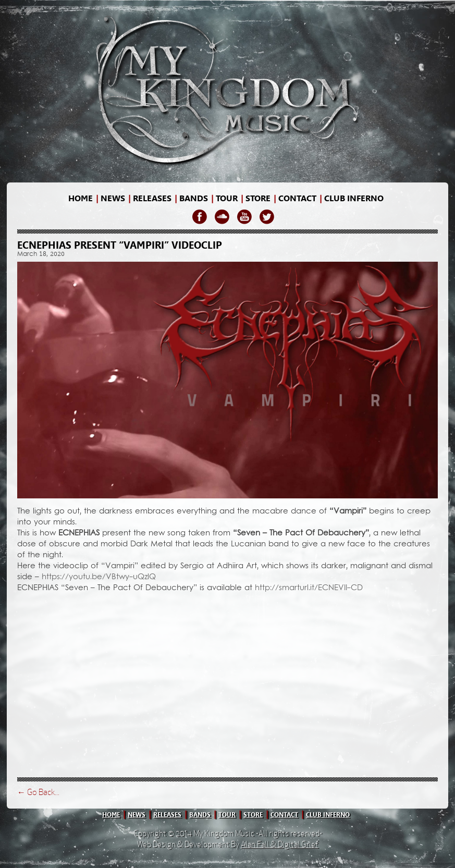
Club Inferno (354, 198)
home (81, 198)
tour (227, 815)
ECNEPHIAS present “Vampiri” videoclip (120, 245)
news (113, 198)
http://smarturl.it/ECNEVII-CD (309, 588)
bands (194, 198)
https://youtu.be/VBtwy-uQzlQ (99, 577)
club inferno (328, 815)
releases (152, 198)
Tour (227, 198)
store (258, 198)
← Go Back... (38, 792)
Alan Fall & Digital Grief (280, 844)
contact (297, 198)
